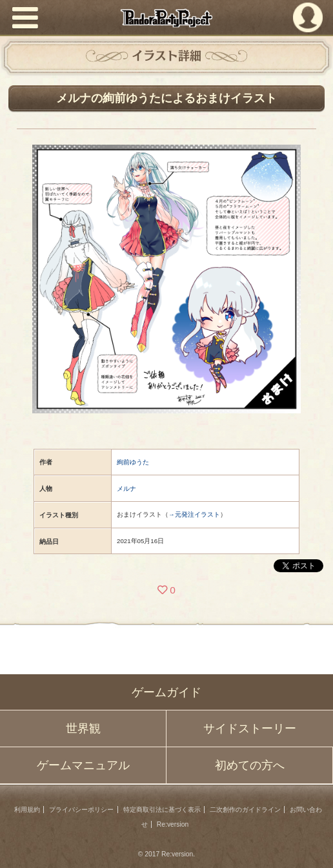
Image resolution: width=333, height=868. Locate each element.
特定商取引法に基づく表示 (162, 810)
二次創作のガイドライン (245, 810)
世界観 (83, 728)
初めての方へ (250, 765)
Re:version (173, 824)
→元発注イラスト (194, 514)
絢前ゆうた (133, 462)
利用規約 (27, 810)
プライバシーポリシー (81, 810)
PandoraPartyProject (166, 18)
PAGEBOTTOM (313, 846)
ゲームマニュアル (83, 765)
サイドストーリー (250, 728)
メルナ (126, 489)
